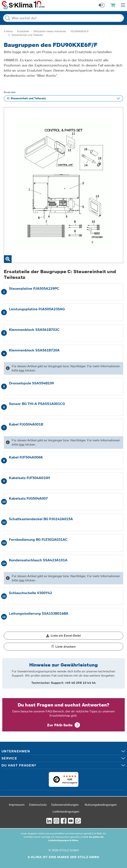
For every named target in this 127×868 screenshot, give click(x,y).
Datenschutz (38, 804)
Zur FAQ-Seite (60, 725)
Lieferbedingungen (66, 811)
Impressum (17, 804)
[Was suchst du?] (64, 18)
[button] (64, 636)
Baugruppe (10, 92)
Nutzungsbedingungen (101, 804)
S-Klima (8, 31)
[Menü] (76, 774)
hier (22, 370)
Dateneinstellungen (65, 804)
